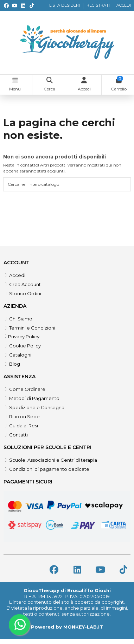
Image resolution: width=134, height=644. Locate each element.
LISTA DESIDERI (65, 5)
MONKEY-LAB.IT (83, 627)
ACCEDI (124, 5)
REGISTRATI (99, 5)
